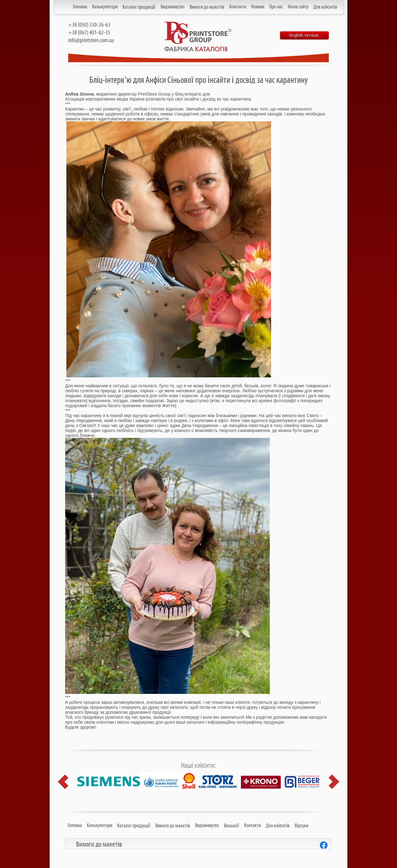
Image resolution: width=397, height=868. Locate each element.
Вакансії (232, 826)
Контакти (238, 7)
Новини (258, 7)
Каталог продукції (139, 7)
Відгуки (301, 826)
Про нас (276, 7)
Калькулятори (105, 7)
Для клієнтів (325, 7)
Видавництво (173, 7)
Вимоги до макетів (207, 7)
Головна (80, 7)
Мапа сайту (298, 7)
